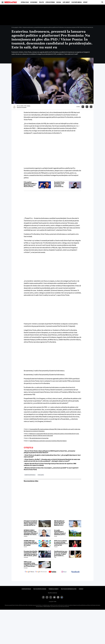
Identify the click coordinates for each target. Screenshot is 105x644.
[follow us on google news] (30, 572)
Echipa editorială (26, 589)
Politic (42, 2)
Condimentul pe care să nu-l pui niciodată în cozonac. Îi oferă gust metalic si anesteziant (61, 554)
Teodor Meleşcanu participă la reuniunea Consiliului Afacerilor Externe (48, 441)
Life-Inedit (66, 2)
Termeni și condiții (54, 589)
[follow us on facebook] (75, 572)
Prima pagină (15, 27)
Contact (81, 589)
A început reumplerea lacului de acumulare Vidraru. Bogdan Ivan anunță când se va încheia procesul (31, 523)
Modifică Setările (52, 593)
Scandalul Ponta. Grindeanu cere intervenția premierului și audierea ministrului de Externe (61, 184)
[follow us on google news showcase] (41, 572)
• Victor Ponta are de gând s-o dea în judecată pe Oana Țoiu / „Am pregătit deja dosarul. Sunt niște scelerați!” (52, 456)
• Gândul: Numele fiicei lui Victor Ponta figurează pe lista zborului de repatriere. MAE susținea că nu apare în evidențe (50, 464)
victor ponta (41, 475)
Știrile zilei (25, 2)
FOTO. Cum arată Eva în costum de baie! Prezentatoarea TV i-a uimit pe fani (61, 543)
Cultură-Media (77, 2)
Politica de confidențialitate (69, 589)
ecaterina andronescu (30, 475)
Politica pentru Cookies (40, 589)
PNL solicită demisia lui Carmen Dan (39, 438)
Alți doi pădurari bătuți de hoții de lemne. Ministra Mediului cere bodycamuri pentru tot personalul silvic (60, 523)
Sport (85, 2)
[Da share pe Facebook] (83, 107)
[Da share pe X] (87, 107)
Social (59, 2)
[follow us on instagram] (64, 572)
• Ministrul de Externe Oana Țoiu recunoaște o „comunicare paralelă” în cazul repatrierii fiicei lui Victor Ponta (51, 469)
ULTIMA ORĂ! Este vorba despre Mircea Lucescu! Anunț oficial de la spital (31, 543)
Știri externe (50, 2)
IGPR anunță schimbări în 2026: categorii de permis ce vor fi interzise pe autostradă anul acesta (31, 564)
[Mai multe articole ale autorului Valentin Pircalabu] (14, 107)
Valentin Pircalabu (22, 107)
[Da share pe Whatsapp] (91, 107)
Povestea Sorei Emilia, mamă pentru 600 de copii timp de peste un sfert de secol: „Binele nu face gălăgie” (31, 554)
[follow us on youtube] (52, 572)
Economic (34, 2)
